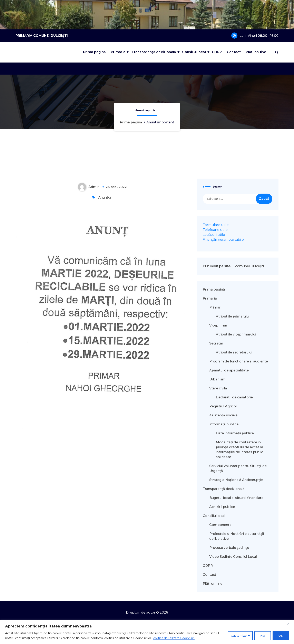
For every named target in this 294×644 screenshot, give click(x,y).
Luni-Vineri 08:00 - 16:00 (259, 36)
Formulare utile (216, 414)
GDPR (217, 52)
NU (263, 636)
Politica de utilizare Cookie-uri (174, 638)
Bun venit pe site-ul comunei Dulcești (233, 455)
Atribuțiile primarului (233, 506)
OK (281, 636)
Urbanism (217, 569)
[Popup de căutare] (277, 52)
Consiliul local (194, 52)
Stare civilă (218, 577)
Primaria (118, 52)
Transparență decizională (154, 52)
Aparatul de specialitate (229, 560)
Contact (234, 52)
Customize (239, 636)
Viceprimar (218, 515)
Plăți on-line (256, 52)
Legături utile (214, 424)
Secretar (216, 533)
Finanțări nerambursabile (223, 429)
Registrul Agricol (223, 595)
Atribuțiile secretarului (234, 542)
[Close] (290, 624)
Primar (215, 497)
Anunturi (105, 387)
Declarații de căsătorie (234, 586)
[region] (147, 632)
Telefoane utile (215, 419)
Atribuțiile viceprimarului (236, 524)
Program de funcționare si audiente (239, 551)
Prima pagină (95, 52)
